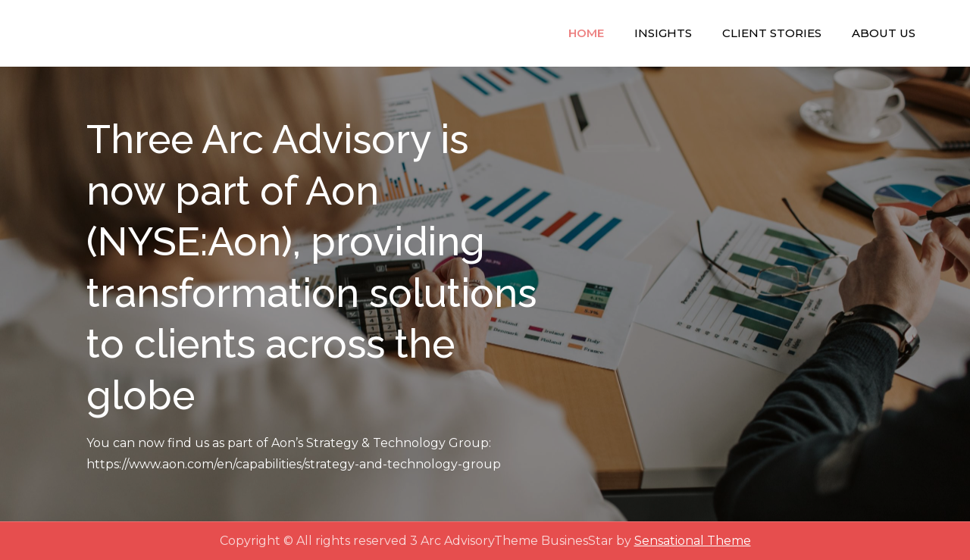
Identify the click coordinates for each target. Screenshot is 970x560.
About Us (884, 33)
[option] (485, 294)
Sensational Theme (693, 541)
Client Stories (772, 33)
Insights (663, 33)
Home (586, 33)
